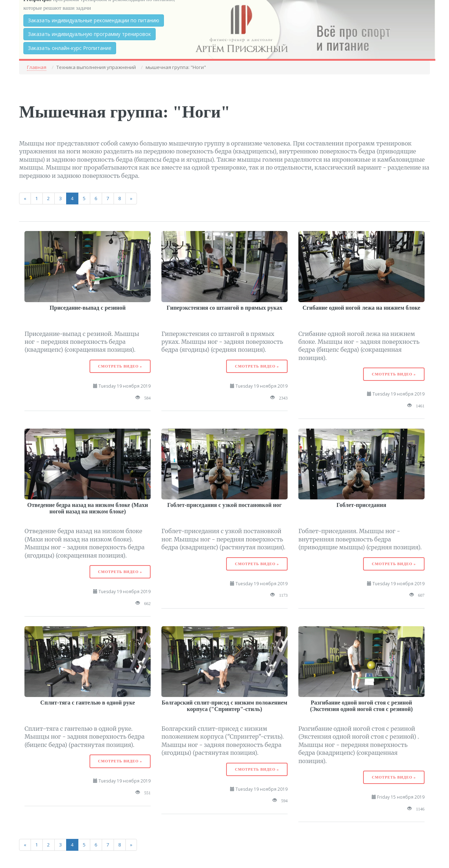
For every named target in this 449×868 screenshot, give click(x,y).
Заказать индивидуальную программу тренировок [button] (90, 34)
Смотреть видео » (120, 366)
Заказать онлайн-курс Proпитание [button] (70, 48)
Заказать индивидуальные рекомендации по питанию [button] (94, 20)
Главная (37, 67)
